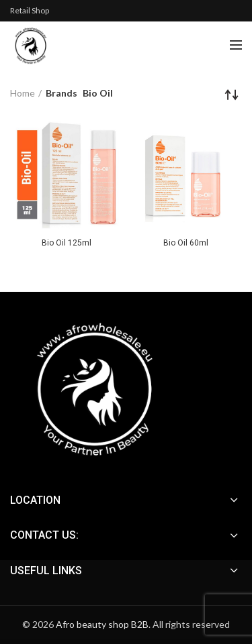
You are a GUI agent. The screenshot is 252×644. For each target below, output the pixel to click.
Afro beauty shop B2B (102, 624)
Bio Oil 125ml (67, 243)
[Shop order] (232, 95)
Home (23, 93)
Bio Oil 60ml (186, 243)
